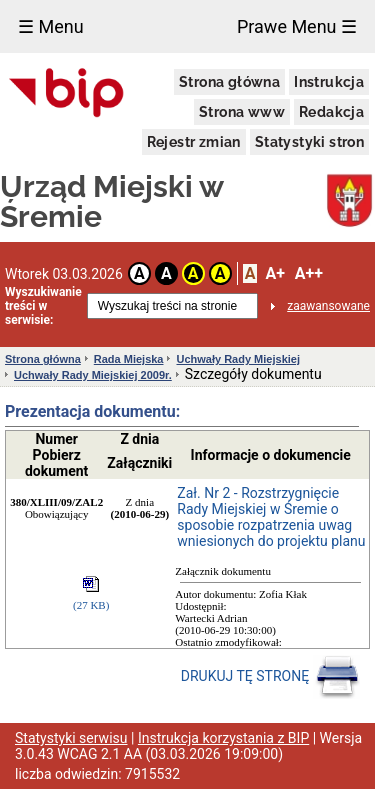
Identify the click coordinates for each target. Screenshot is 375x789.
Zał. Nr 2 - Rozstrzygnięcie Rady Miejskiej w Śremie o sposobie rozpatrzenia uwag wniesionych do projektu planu (271, 517)
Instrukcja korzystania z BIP (223, 738)
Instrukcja (329, 82)
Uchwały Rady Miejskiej (238, 359)
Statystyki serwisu (71, 738)
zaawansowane (328, 306)
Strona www (242, 112)
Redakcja (331, 112)
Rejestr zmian (194, 142)
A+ (274, 273)
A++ (309, 273)
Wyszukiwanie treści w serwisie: (43, 306)
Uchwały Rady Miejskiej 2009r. (93, 375)
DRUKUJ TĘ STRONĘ (270, 677)
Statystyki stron (309, 142)
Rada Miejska (129, 359)
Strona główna (229, 82)
